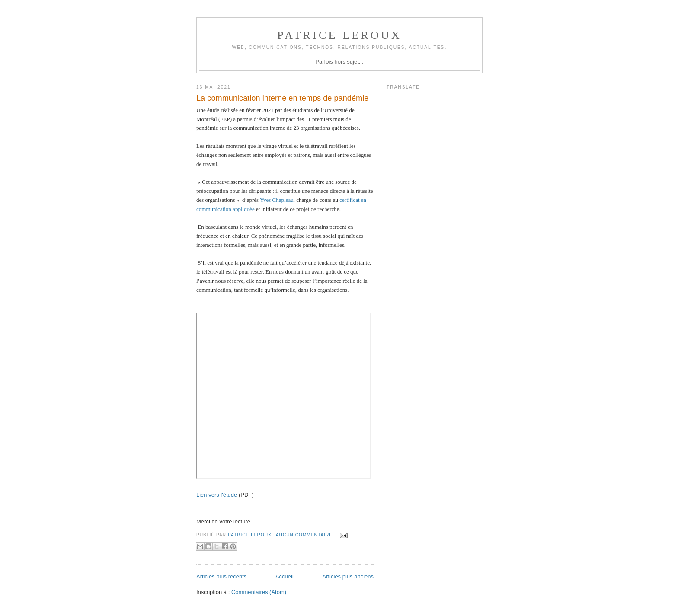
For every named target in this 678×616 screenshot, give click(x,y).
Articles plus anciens (348, 576)
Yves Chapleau (277, 200)
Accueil (285, 576)
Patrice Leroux (339, 35)
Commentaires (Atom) (259, 592)
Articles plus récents (221, 576)
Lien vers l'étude (217, 495)
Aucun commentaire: (306, 535)
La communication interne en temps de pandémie (282, 98)
